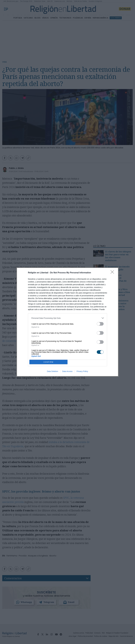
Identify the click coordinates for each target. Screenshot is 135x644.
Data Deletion (53, 371)
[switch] (100, 324)
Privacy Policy (82, 371)
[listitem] (67, 318)
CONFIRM (48, 362)
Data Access (67, 371)
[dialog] (67, 322)
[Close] (113, 273)
